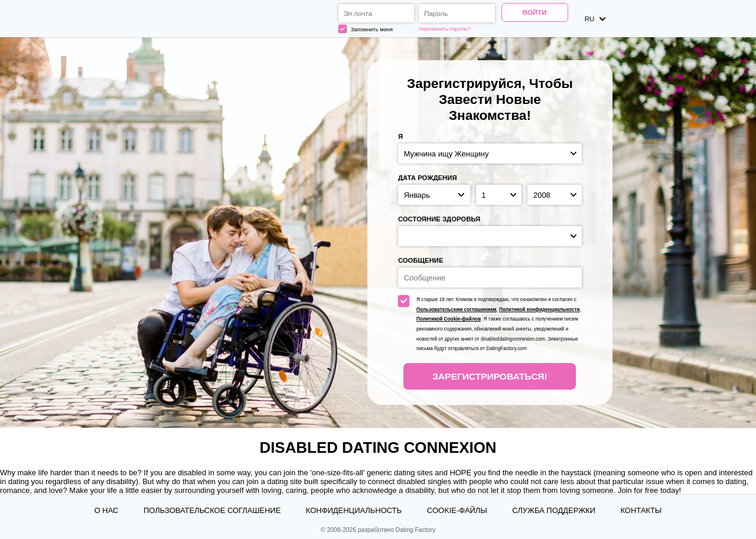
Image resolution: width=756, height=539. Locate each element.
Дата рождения (428, 178)
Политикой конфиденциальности (539, 310)
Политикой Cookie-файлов (449, 319)
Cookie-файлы (457, 510)
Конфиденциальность (354, 510)
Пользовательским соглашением (456, 310)
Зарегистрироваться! (490, 376)
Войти (535, 12)
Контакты (641, 510)
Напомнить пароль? (445, 29)
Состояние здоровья (439, 219)
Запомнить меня (366, 29)
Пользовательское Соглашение (212, 510)
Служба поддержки (554, 510)
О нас (107, 510)
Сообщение (421, 260)
